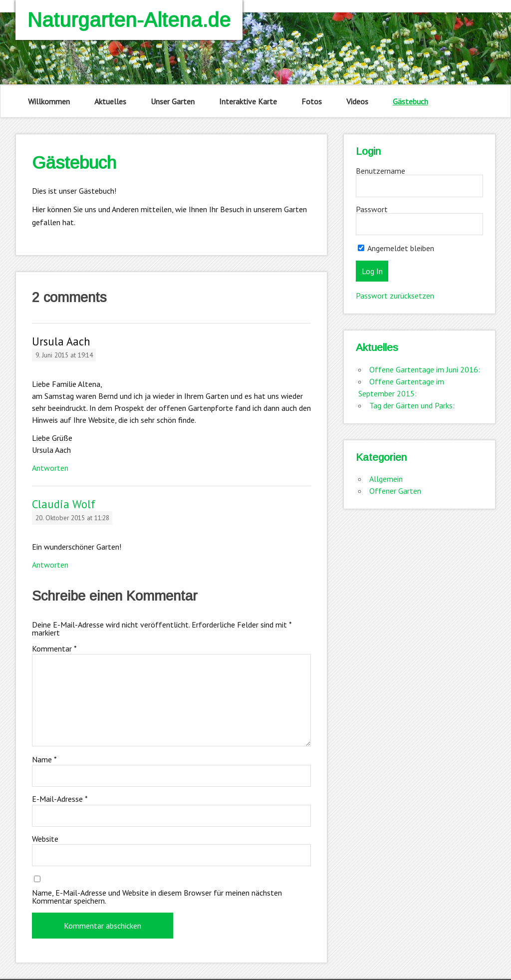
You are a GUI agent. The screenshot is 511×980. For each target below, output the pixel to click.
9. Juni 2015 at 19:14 (64, 355)
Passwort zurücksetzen (395, 296)
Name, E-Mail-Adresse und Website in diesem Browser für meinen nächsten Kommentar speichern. (157, 897)
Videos (357, 101)
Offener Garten (395, 491)
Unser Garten (173, 101)
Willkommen (49, 101)
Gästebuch (410, 101)
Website (45, 839)
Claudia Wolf (64, 504)
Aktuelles (110, 101)
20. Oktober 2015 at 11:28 (72, 518)
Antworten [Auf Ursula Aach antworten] (50, 468)
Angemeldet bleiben (396, 248)
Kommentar (54, 649)
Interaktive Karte (248, 101)
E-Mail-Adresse (60, 799)
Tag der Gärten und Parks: (412, 405)
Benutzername (381, 171)
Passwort (372, 209)
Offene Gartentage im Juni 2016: (425, 369)
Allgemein (386, 479)
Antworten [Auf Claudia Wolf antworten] (50, 565)
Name (44, 759)
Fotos (312, 101)
